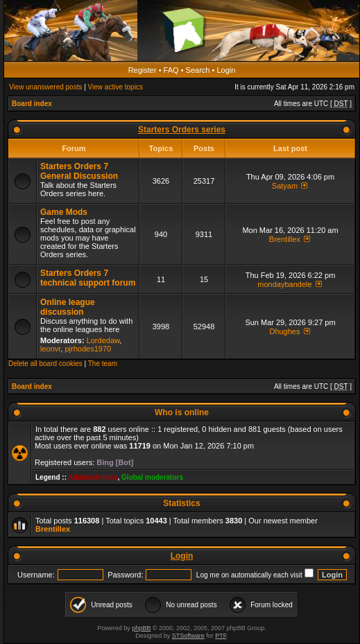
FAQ (171, 70)
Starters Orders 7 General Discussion (79, 171)
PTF (221, 636)
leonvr (50, 349)
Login (226, 70)
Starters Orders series (182, 130)
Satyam (285, 186)
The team (103, 364)
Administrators (93, 477)
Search (198, 70)
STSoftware (188, 636)
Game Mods (64, 212)
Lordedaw (103, 340)
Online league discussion (68, 307)
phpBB (141, 628)
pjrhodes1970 (88, 349)
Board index (32, 104)
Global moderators (152, 477)
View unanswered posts (45, 87)
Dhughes (284, 331)
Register (143, 70)
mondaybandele (284, 284)
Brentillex (285, 239)
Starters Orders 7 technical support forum (88, 278)
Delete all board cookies (45, 364)
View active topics (115, 87)
